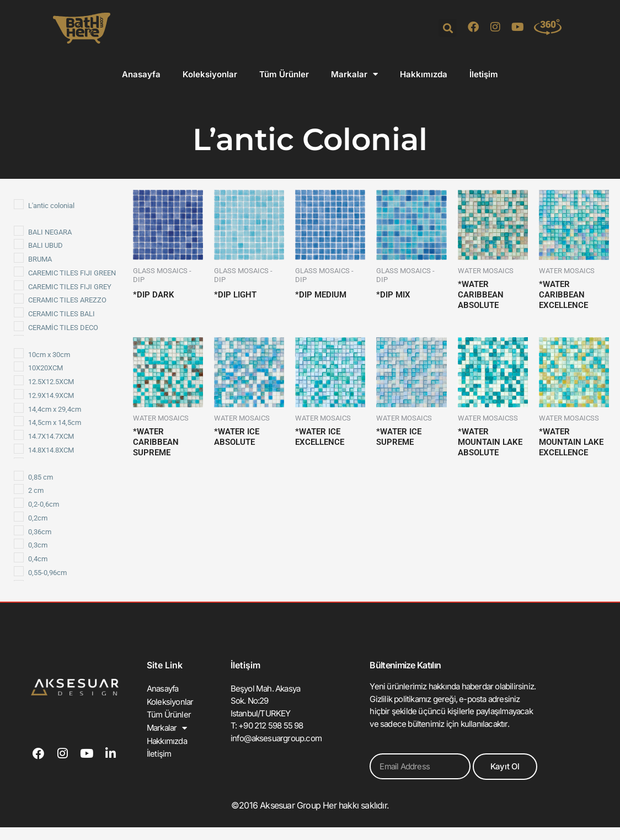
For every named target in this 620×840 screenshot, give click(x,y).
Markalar (354, 74)
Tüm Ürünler (284, 74)
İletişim (484, 74)
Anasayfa (141, 74)
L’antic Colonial (310, 138)
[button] (448, 28)
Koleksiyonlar (210, 74)
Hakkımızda (424, 74)
